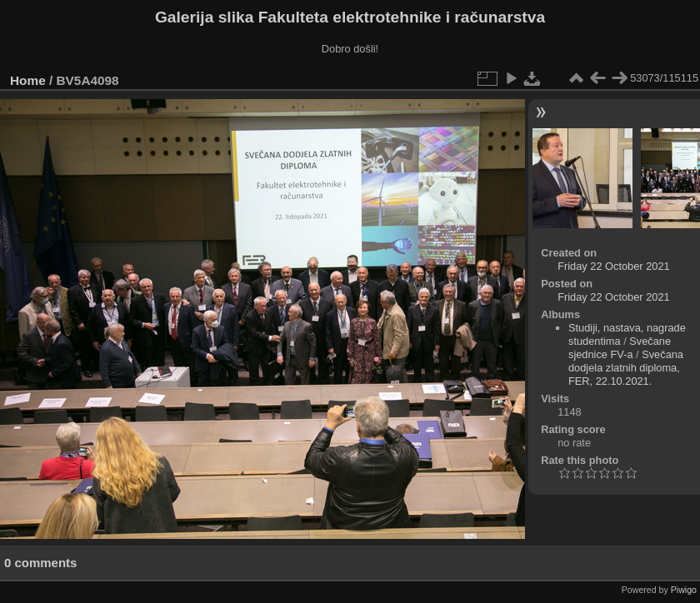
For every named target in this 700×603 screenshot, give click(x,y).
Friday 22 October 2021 (613, 266)
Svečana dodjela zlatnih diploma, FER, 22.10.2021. (626, 368)
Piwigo (684, 590)
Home (28, 80)
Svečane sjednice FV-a (620, 348)
